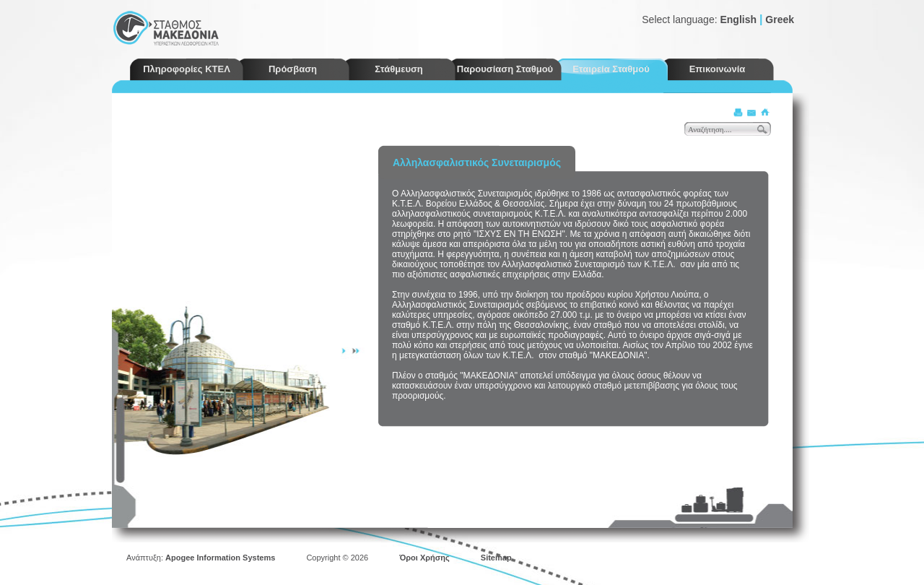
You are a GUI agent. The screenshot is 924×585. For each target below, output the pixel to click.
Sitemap (496, 558)
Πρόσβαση (293, 69)
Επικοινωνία (718, 69)
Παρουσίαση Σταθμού (505, 69)
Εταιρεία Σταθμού (611, 69)
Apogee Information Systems (220, 558)
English (738, 19)
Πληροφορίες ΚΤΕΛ (187, 69)
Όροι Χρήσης (424, 558)
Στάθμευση (399, 69)
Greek (780, 19)
